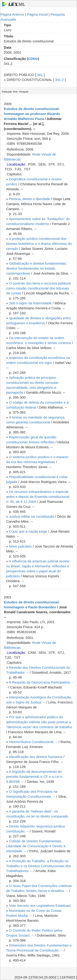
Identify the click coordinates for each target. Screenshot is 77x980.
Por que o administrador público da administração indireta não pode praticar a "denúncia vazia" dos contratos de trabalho (39, 722)
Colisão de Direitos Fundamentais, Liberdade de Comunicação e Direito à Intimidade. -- (36, 846)
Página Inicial (37, 14)
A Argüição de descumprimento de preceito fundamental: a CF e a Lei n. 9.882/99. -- (35, 777)
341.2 (59, 80)
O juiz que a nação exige (28, 531)
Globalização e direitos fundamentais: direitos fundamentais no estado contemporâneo (36, 268)
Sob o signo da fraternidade (30, 303)
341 (40, 75)
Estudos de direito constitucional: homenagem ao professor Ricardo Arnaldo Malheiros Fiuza (32, 114)
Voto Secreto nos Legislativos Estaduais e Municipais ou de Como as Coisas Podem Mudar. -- (38, 911)
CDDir (33, 59)
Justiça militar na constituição (32, 516)
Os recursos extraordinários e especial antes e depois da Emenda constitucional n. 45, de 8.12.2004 (38, 497)
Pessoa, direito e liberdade (30, 199)
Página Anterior (12, 14)
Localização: (16, 164)
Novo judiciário (20, 546)
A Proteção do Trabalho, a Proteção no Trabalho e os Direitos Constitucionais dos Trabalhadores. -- (39, 866)
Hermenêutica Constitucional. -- (33, 742)
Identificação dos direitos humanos (36, 757)
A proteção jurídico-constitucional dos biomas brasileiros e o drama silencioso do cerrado (39, 244)
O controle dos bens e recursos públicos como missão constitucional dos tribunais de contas (38, 288)
